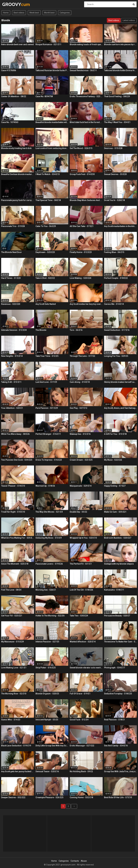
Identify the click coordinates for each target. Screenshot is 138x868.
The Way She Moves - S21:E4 (49, 512)
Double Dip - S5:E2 (78, 512)
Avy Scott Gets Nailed (46, 304)
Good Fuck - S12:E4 (79, 720)
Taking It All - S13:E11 (11, 382)
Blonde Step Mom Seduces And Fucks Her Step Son (86, 200)
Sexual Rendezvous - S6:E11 (83, 70)
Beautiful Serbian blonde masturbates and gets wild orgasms (18, 174)
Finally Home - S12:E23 (81, 252)
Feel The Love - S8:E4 (11, 590)
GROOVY (10, 4)
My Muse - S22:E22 (113, 460)
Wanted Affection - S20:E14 (83, 642)
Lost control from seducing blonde (52, 148)
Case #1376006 (9, 70)
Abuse (84, 861)
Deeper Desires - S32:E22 (13, 797)
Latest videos (129, 20)
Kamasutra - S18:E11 (114, 590)
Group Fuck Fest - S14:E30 (82, 174)
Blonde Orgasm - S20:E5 (47, 694)
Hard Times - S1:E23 (11, 278)
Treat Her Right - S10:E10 (13, 512)
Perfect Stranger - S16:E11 (48, 434)
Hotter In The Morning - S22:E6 (50, 616)
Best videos (19, 13)
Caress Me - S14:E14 (114, 304)
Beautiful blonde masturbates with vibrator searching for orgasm (52, 122)
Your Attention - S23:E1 (12, 408)
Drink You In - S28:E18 (114, 200)
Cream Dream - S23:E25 (81, 460)
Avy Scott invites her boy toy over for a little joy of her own (86, 304)
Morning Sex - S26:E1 (46, 590)
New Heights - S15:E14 (12, 356)
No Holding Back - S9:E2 (81, 771)
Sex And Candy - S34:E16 (116, 746)
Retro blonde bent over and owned (17, 44)
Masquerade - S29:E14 (81, 486)
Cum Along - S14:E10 (80, 382)
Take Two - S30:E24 (79, 616)
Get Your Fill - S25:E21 (12, 616)
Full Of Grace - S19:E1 (80, 694)
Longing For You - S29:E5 (116, 356)
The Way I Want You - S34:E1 (117, 122)
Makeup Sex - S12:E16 (80, 434)
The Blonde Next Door (11, 252)
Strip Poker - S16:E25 (46, 668)
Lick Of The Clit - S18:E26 (81, 590)
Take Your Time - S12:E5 (47, 356)
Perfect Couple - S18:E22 (116, 278)
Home (6, 13)
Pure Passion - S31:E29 (47, 408)
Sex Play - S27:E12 (78, 408)
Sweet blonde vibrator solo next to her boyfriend (86, 668)
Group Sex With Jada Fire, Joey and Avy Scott (121, 771)
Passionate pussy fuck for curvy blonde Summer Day (18, 200)
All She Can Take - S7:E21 (82, 226)
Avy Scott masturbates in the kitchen (121, 226)
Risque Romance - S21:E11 (48, 44)
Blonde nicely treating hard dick (16, 148)
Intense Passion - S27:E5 (47, 642)
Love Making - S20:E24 (80, 278)
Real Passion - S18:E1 (114, 720)
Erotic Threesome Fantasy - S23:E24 (86, 96)
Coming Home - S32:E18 (81, 797)
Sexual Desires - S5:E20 (115, 174)
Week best (34, 13)
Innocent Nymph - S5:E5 (47, 720)
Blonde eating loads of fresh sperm (86, 44)
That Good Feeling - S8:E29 (117, 96)
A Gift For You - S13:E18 (115, 434)
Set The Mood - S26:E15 (81, 148)
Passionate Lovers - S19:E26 (49, 564)
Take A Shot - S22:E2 (45, 278)
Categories (65, 13)
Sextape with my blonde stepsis (119, 564)
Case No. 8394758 (44, 96)
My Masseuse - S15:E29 (12, 642)
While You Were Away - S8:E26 (15, 434)
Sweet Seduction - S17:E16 (117, 330)
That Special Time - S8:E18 (48, 200)
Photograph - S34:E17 (114, 668)
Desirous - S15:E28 (113, 148)
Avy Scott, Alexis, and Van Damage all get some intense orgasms (121, 408)
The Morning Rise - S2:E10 (14, 694)
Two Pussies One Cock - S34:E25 (17, 460)
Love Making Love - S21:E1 (14, 668)
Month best (49, 13)
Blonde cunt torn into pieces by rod (121, 44)
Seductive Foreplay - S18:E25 (118, 694)
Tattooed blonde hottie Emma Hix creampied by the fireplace (121, 70)
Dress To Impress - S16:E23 (49, 460)
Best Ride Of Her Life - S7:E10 (118, 797)
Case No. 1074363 (10, 122)
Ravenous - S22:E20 (11, 304)
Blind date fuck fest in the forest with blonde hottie (86, 122)
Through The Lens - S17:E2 (82, 356)
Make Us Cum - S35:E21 (115, 512)
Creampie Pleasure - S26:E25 (49, 797)
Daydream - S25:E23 (45, 252)
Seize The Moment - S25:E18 (15, 564)
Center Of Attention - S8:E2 (14, 96)
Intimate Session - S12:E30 (14, 330)
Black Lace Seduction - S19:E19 (16, 746)
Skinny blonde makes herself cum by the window (121, 382)
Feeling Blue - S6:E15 (114, 252)
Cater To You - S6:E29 (46, 226)
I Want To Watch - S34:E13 (48, 174)
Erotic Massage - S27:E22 (82, 746)
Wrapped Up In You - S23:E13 (83, 538)
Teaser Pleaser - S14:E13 (13, 486)
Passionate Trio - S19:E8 (13, 226)
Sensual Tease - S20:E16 (47, 771)
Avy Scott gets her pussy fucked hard (18, 771)
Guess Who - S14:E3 (11, 720)
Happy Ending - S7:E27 (115, 486)
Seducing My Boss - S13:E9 (49, 538)
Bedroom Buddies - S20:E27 (118, 538)
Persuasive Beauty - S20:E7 (117, 616)
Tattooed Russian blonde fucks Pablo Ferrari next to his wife (52, 70)
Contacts (75, 861)
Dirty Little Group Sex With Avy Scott (52, 746)
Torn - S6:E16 (76, 330)
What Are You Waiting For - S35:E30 (18, 538)
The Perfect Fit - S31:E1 (81, 564)
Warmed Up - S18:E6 (45, 486)
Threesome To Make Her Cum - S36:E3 (121, 642)
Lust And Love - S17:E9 (46, 382)
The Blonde (41, 330)
